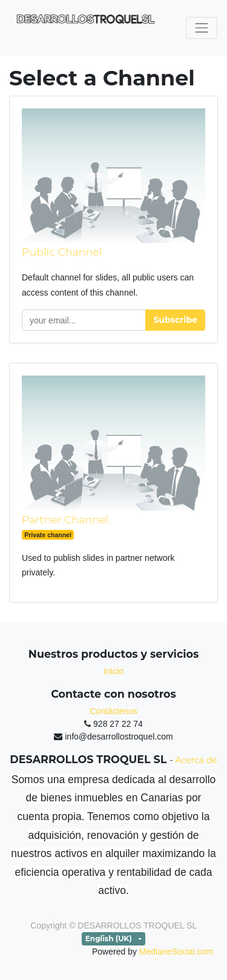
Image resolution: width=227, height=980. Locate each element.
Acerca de (196, 760)
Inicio (113, 671)
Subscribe (175, 320)
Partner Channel (65, 519)
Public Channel (62, 252)
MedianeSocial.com (176, 952)
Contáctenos (113, 711)
